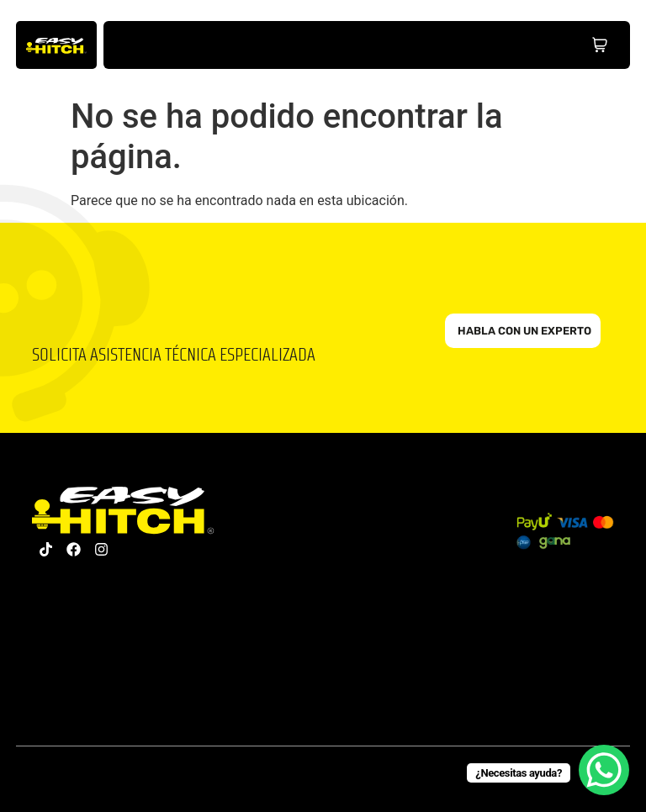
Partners (409, 45)
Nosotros (281, 45)
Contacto (474, 45)
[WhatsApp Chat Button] (604, 770)
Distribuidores (539, 45)
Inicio (151, 45)
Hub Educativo (344, 45)
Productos (216, 45)
